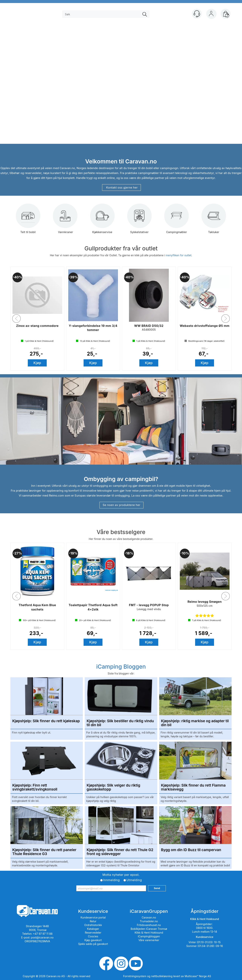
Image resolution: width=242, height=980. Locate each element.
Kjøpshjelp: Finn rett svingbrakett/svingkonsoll (35, 788)
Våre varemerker (149, 940)
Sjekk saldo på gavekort (93, 944)
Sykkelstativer (139, 221)
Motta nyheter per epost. (121, 875)
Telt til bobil (28, 221)
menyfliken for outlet (178, 255)
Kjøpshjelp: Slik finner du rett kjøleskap (46, 721)
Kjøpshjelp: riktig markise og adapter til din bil (195, 723)
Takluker (214, 221)
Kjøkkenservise (102, 221)
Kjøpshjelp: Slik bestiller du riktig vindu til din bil (120, 723)
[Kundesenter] (197, 14)
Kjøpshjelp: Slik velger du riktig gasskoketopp (113, 788)
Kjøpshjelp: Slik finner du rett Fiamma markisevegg (193, 788)
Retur (93, 921)
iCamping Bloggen (121, 667)
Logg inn (211, 15)
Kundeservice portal (93, 917)
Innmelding (111, 880)
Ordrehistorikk (93, 925)
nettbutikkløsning (162, 976)
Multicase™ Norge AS (198, 976)
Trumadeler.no (149, 921)
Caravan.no (149, 917)
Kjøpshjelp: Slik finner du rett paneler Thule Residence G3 (44, 852)
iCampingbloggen (149, 936)
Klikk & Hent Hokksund (149, 933)
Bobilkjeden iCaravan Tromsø (149, 929)
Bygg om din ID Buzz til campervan (191, 850)
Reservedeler (93, 933)
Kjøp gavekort (93, 940)
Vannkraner (65, 221)
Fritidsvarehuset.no (149, 925)
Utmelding (134, 880)
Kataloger (93, 929)
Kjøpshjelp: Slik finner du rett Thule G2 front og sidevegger (120, 852)
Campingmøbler (177, 221)
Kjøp (37, 363)
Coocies (93, 936)
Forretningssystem (135, 976)
